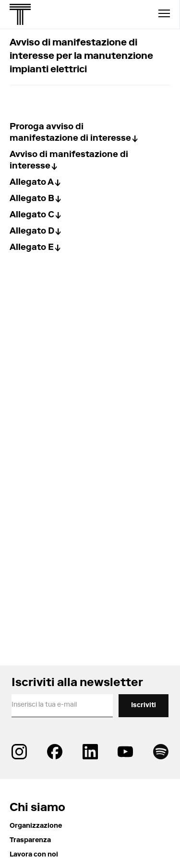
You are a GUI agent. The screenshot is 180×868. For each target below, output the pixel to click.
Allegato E (32, 248)
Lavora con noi (34, 855)
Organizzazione (36, 826)
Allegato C (32, 215)
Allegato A (32, 183)
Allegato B (32, 199)
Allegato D (32, 232)
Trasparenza (30, 841)
